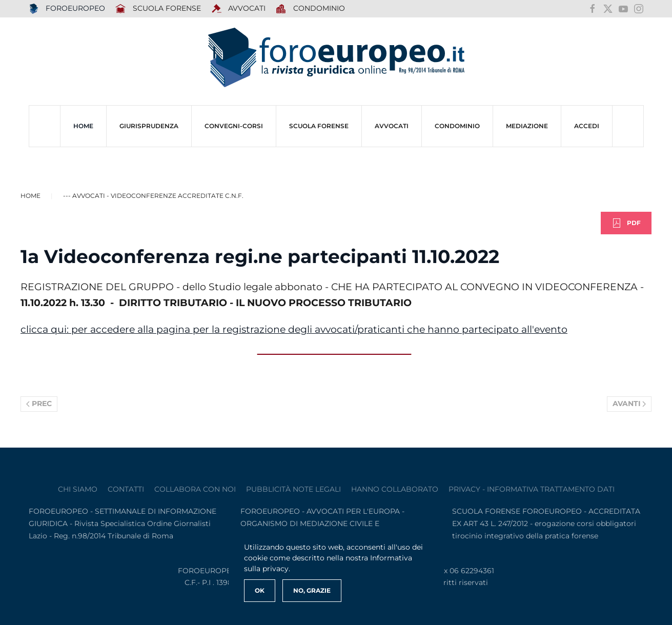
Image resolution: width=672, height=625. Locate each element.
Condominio (310, 9)
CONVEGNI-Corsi (234, 126)
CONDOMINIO (457, 126)
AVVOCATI (239, 9)
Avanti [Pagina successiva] (629, 404)
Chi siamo (78, 489)
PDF (626, 223)
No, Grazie (312, 590)
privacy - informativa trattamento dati (532, 489)
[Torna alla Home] (336, 58)
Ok (260, 590)
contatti (126, 489)
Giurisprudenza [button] (149, 126)
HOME (83, 126)
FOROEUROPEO (67, 9)
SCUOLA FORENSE (158, 9)
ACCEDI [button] (587, 126)
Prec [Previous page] (39, 404)
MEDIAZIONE (527, 126)
